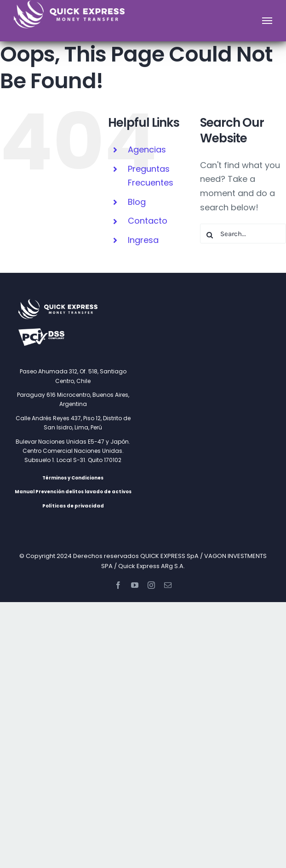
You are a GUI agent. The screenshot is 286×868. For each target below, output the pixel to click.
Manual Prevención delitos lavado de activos (73, 492)
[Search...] (243, 234)
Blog (137, 202)
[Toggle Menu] (267, 21)
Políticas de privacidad (73, 506)
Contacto (148, 221)
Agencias (147, 149)
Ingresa (143, 240)
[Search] (210, 235)
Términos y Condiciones (73, 478)
